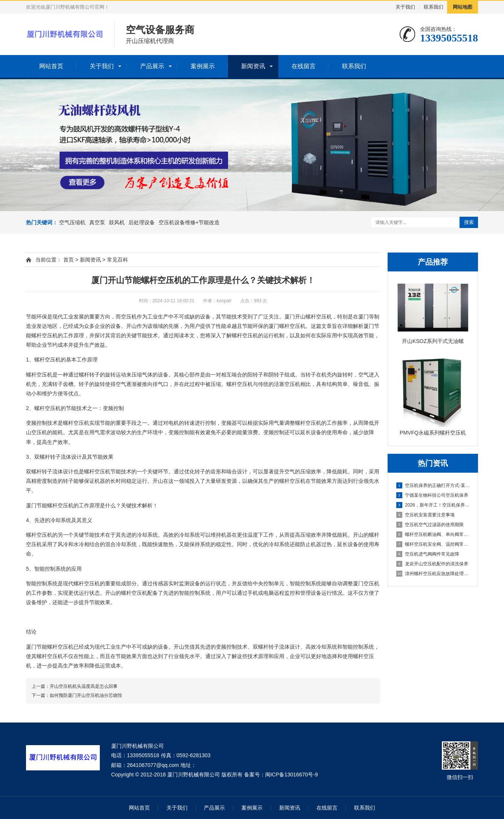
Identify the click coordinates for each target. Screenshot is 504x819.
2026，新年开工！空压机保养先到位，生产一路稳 (433, 505)
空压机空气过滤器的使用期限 (430, 525)
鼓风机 (117, 222)
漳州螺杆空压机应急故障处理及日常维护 (433, 574)
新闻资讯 (253, 66)
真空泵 (97, 222)
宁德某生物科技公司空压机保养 (432, 495)
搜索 (469, 222)
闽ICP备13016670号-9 (292, 775)
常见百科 (118, 260)
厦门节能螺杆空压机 (50, 505)
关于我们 (405, 7)
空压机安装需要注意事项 (425, 515)
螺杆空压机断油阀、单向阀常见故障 (433, 534)
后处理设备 (142, 222)
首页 (69, 260)
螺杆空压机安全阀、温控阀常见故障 (433, 544)
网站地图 (463, 7)
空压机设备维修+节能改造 (189, 222)
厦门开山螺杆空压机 (308, 317)
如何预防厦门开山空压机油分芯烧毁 (86, 695)
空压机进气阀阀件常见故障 (428, 554)
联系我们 (434, 7)
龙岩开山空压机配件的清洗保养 (432, 564)
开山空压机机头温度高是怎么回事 (84, 686)
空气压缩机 (72, 222)
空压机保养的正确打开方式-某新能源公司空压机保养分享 (433, 485)
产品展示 (152, 66)
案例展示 (203, 66)
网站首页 (51, 66)
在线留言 (304, 66)
